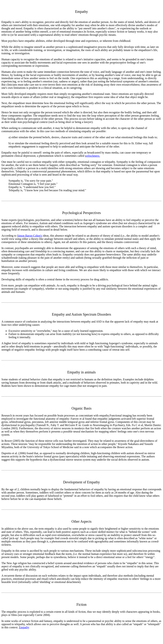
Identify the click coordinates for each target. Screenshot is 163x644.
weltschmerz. (93, 156)
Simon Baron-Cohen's (30, 236)
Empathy (24, 627)
